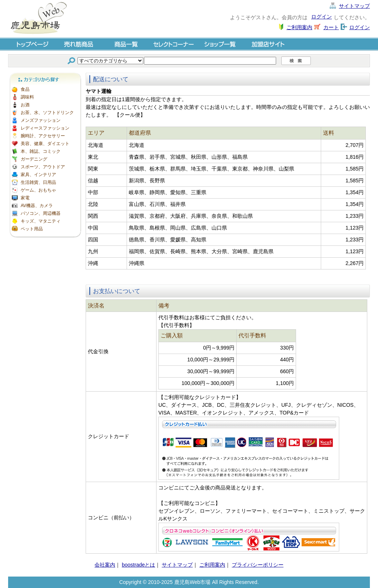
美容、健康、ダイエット (45, 144)
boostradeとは (138, 565)
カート (331, 27)
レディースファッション (45, 128)
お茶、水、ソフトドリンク (47, 113)
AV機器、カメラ (37, 206)
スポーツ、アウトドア (43, 167)
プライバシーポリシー (258, 565)
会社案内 (105, 565)
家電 (25, 198)
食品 (25, 89)
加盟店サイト (268, 44)
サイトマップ (354, 6)
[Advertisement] (45, 351)
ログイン (322, 17)
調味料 (27, 97)
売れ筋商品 (79, 44)
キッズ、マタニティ (41, 221)
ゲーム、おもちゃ (38, 190)
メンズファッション (41, 120)
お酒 (25, 105)
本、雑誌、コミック (41, 151)
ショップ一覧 (221, 44)
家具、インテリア (38, 175)
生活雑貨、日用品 (38, 182)
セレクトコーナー (173, 44)
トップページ (32, 44)
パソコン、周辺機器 (41, 213)
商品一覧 (126, 44)
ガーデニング (34, 159)
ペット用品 (32, 229)
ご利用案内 (299, 27)
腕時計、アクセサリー (43, 136)
